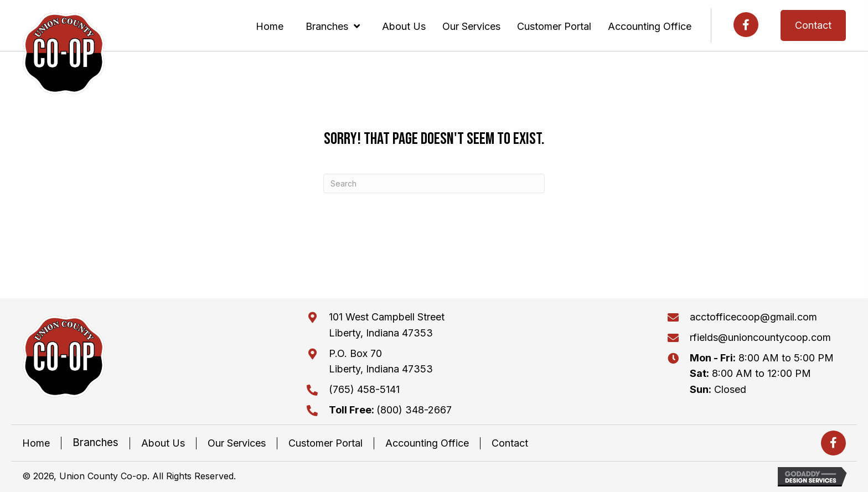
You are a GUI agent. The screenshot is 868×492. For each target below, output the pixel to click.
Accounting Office (427, 443)
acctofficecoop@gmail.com (753, 317)
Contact (510, 443)
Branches (95, 443)
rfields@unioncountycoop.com (760, 337)
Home (36, 443)
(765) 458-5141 (364, 389)
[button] (746, 25)
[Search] (434, 183)
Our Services (237, 443)
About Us (163, 443)
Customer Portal (325, 443)
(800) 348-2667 (390, 410)
